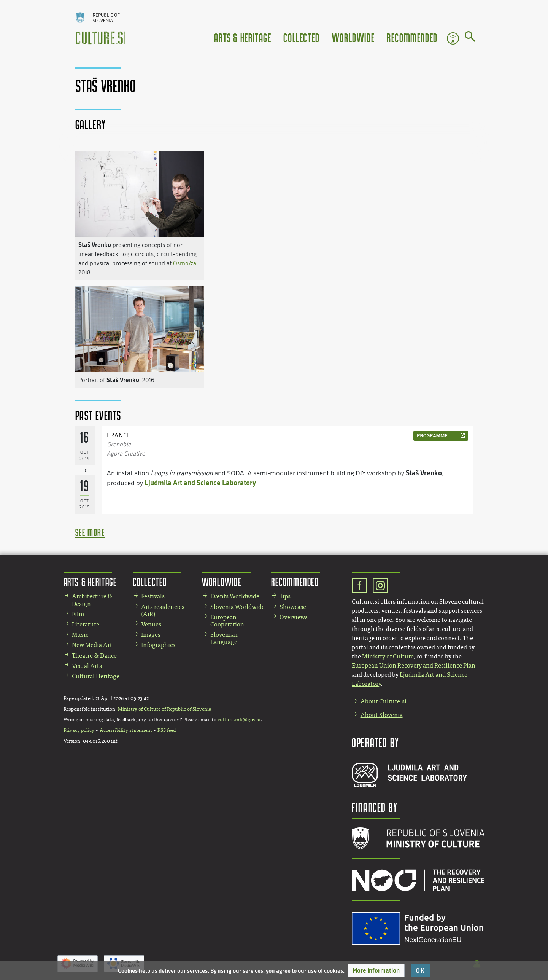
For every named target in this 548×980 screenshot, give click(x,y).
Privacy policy (79, 730)
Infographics (158, 645)
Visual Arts (87, 666)
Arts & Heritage (243, 37)
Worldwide (353, 37)
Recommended (412, 37)
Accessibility (453, 38)
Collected (301, 37)
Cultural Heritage (96, 676)
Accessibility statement (126, 730)
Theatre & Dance (94, 656)
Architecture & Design (92, 600)
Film (78, 614)
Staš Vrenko (95, 245)
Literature (86, 624)
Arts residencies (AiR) (163, 610)
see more (90, 532)
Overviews (294, 617)
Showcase (293, 607)
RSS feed (167, 730)
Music (80, 635)
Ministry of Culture (388, 656)
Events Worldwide (235, 596)
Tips (285, 596)
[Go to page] (470, 38)
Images (151, 635)
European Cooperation (227, 621)
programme (432, 436)
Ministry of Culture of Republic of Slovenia (165, 709)
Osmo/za (185, 263)
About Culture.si (384, 701)
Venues (151, 624)
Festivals (153, 596)
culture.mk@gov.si (239, 720)
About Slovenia (382, 715)
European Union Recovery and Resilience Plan (414, 665)
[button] (376, 971)
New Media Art (92, 645)
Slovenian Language (224, 638)
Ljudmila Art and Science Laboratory (200, 483)
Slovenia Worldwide (237, 607)
